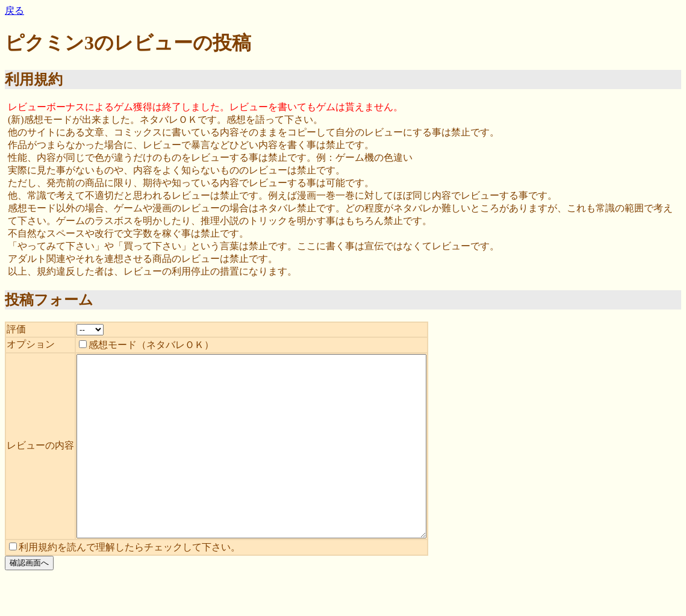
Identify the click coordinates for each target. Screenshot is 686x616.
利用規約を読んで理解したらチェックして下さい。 (125, 583)
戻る (14, 11)
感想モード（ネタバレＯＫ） (146, 345)
